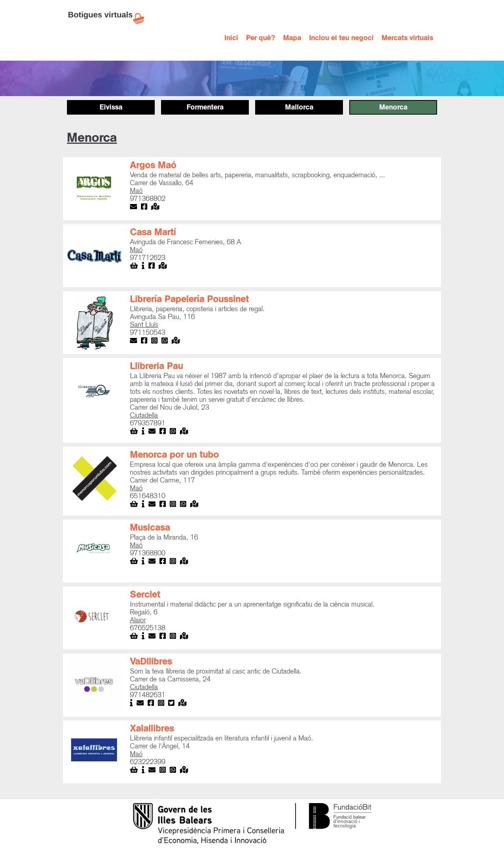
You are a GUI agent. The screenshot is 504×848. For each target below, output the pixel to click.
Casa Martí (153, 232)
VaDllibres (151, 661)
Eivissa (111, 107)
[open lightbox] (94, 189)
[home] (110, 18)
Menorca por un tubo (174, 455)
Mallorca (299, 107)
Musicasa (150, 527)
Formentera (205, 107)
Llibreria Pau (157, 366)
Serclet (145, 594)
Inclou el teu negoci (341, 38)
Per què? (261, 38)
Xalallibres (152, 728)
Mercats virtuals (407, 38)
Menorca (393, 107)
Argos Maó (153, 165)
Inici (231, 38)
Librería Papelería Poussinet (189, 299)
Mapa (292, 38)
